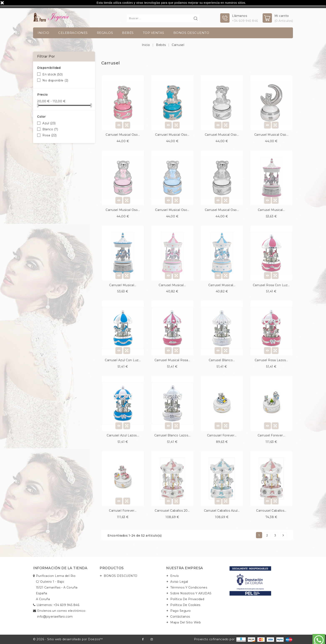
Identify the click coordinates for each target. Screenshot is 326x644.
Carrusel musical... (271, 210)
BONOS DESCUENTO (191, 33)
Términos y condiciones (189, 587)
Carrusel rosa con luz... (271, 285)
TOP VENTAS (154, 33)
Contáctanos (180, 617)
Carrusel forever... (271, 435)
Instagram (152, 639)
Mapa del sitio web (186, 622)
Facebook (143, 639)
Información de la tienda (60, 568)
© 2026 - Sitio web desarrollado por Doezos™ (68, 639)
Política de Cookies (185, 605)
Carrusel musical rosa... (172, 360)
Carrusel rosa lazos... (271, 360)
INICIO (43, 33)
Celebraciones (73, 33)
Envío (175, 576)
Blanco (50, 129)
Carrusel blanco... (222, 360)
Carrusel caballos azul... (222, 511)
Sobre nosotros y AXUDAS (191, 593)
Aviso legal (179, 582)
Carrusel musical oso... (123, 135)
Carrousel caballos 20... (172, 511)
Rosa (50, 135)
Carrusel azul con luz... (123, 360)
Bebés (128, 33)
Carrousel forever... (222, 435)
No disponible (55, 80)
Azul (49, 123)
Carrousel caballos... (271, 511)
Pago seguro (181, 611)
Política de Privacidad (187, 599)
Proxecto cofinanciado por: (220, 639)
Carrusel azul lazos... (123, 435)
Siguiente (283, 535)
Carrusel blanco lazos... (172, 435)
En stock (53, 74)
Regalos (105, 33)
